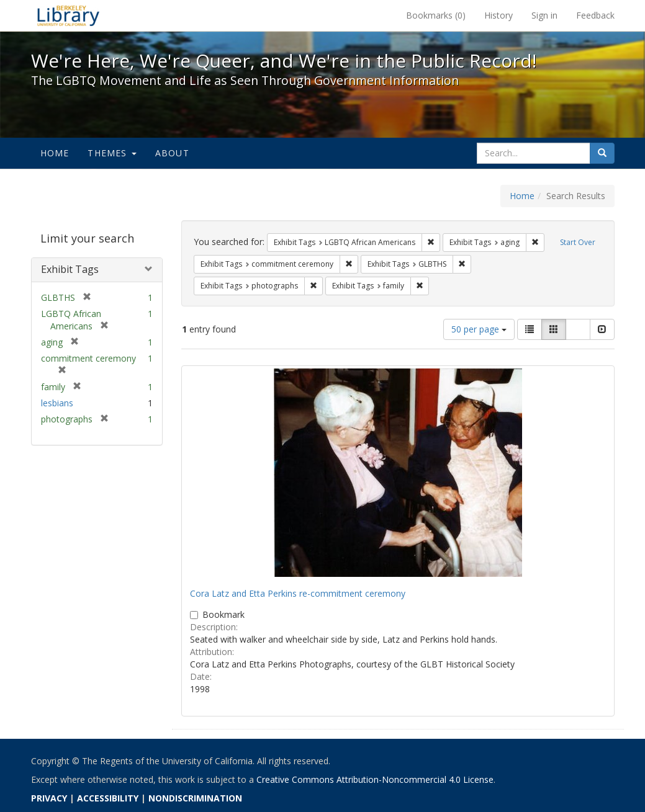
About (172, 153)
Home (55, 153)
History (498, 15)
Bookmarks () (436, 15)
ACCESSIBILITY (108, 798)
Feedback (595, 15)
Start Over (578, 242)
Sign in (544, 15)
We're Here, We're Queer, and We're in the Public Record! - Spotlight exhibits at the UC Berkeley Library (68, 16)
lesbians (57, 403)
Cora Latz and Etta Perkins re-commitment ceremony (298, 593)
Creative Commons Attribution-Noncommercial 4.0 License (375, 779)
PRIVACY (49, 798)
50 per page (479, 329)
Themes (112, 153)
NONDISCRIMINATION (195, 798)
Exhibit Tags (70, 269)
